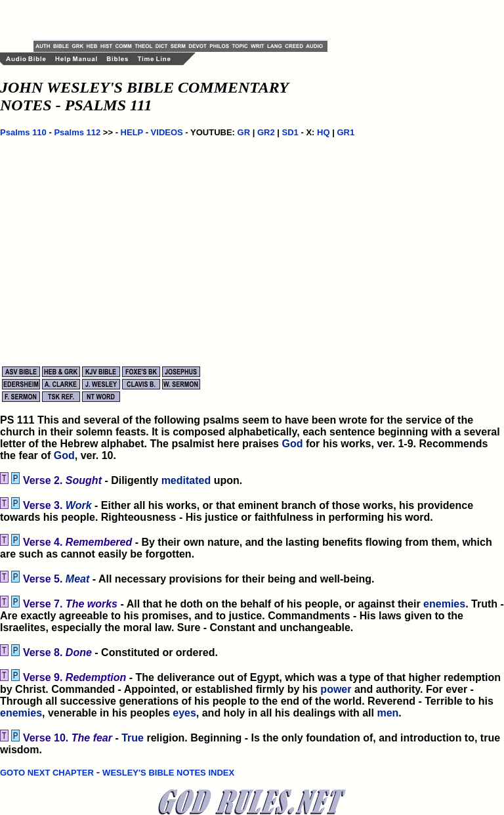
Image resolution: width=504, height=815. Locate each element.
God (292, 444)
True (133, 738)
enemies (444, 604)
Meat (77, 579)
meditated (186, 480)
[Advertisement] (187, 20)
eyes (184, 713)
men (388, 713)
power (336, 689)
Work (79, 505)
